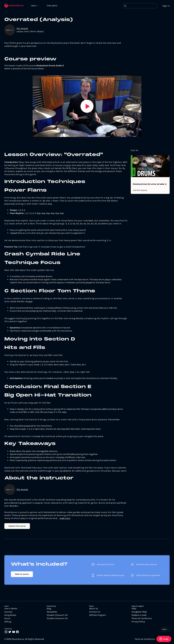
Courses (8, 612)
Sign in (166, 6)
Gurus (7, 619)
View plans (52, 6)
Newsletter (52, 612)
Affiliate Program (98, 615)
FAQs (134, 609)
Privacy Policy (138, 622)
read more (65, 518)
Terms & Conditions (142, 619)
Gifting (8, 622)
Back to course (22, 574)
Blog (49, 609)
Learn (34, 5)
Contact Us (95, 612)
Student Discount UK (57, 615)
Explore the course (17, 526)
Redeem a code (139, 615)
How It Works (11, 609)
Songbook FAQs (139, 612)
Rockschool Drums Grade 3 (150, 184)
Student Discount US (57, 619)
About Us (94, 609)
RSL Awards (22, 28)
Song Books (10, 615)
